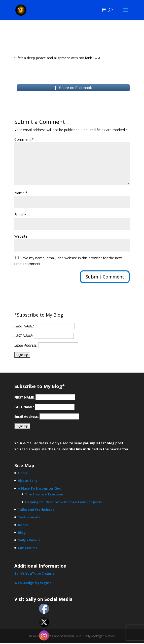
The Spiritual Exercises (44, 494)
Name (21, 193)
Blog (22, 533)
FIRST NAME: (24, 326)
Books (23, 525)
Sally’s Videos (29, 540)
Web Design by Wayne (33, 583)
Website (21, 236)
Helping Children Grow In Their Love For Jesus (63, 502)
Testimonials (29, 517)
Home (23, 473)
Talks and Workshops (36, 510)
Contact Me (28, 548)
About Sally (28, 481)
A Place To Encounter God (40, 488)
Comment (24, 139)
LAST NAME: (24, 336)
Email (20, 215)
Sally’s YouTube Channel (35, 573)
